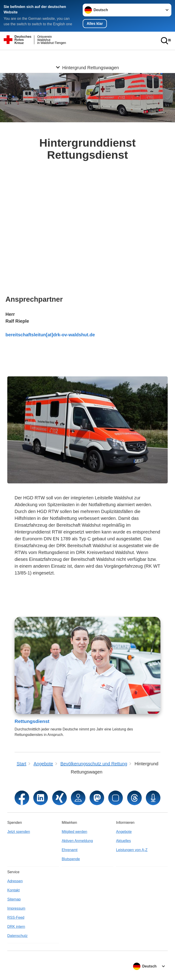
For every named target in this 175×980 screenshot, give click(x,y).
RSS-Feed (16, 917)
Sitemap (14, 899)
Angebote (124, 832)
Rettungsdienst (32, 721)
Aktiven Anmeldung (77, 841)
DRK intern (16, 927)
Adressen (15, 881)
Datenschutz (17, 936)
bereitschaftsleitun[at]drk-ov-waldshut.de (50, 335)
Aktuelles (123, 841)
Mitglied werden (75, 832)
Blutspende (71, 859)
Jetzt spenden (19, 832)
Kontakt (13, 890)
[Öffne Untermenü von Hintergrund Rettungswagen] (87, 56)
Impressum (16, 908)
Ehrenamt (70, 850)
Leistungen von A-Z (132, 850)
